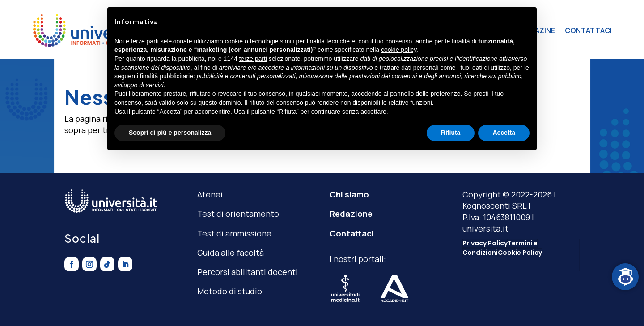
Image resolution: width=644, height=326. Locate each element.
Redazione (351, 214)
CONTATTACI (588, 30)
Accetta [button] (504, 133)
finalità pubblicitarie (167, 76)
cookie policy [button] (399, 50)
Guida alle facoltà (231, 253)
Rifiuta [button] (451, 133)
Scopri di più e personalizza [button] (170, 133)
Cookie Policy (520, 253)
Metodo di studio (230, 291)
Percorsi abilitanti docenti (248, 272)
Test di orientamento (238, 214)
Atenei (210, 194)
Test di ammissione (234, 233)
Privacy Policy (485, 243)
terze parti (253, 59)
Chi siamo (349, 194)
